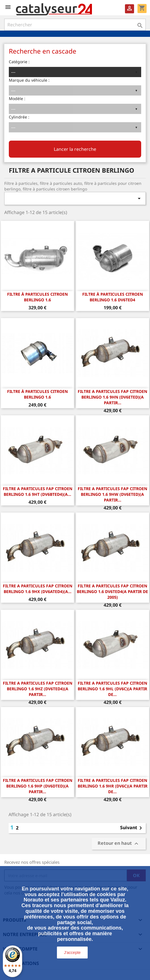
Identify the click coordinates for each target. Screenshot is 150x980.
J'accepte (72, 953)
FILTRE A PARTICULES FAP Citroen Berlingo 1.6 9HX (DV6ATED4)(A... (38, 589)
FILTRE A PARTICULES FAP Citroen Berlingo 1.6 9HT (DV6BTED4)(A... (38, 491)
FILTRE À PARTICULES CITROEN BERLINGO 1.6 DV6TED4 (113, 297)
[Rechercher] (75, 25)
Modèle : (17, 99)
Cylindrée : (19, 117)
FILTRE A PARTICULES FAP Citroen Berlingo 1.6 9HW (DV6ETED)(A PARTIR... (112, 494)
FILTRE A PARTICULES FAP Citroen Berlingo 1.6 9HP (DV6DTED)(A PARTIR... (38, 786)
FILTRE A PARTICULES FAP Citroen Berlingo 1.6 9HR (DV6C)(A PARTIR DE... (113, 786)
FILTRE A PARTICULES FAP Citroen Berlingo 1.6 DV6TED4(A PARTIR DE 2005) (112, 591)
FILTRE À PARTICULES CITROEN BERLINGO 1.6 (37, 297)
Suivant (132, 828)
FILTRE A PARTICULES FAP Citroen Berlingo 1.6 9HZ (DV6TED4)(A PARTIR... (38, 689)
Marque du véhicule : (29, 80)
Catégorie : (19, 62)
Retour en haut (119, 844)
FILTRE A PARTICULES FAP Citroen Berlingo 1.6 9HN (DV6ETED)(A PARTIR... (112, 397)
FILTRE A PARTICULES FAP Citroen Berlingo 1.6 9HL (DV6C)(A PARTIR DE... (112, 689)
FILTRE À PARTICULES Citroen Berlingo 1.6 (37, 394)
